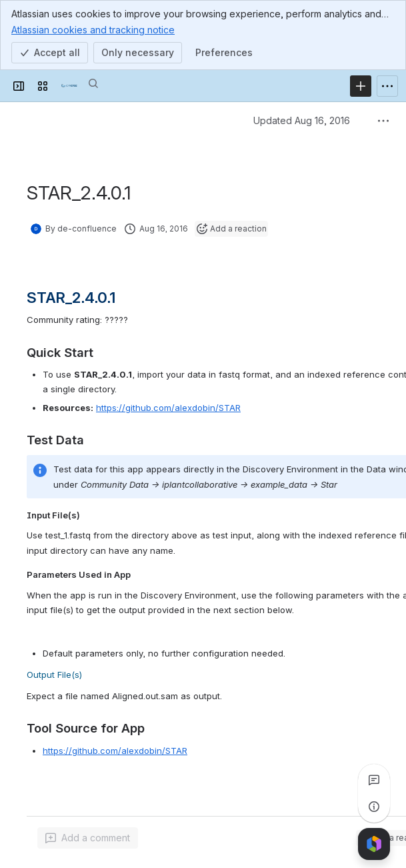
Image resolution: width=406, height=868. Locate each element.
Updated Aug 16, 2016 (302, 120)
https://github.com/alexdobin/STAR (168, 408)
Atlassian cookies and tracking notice (93, 29)
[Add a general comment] (88, 838)
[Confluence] (69, 86)
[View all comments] (374, 780)
